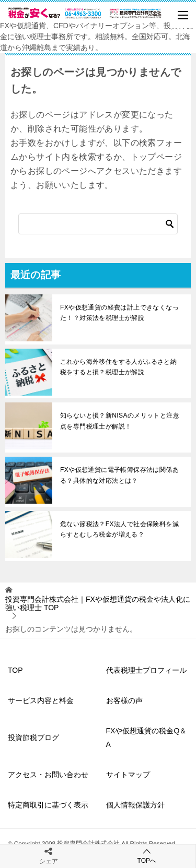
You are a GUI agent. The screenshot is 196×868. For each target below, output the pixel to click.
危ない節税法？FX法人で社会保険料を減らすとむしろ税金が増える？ (119, 529)
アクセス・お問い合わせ (48, 775)
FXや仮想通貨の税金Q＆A (147, 737)
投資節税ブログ (33, 738)
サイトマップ (128, 775)
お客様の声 (124, 700)
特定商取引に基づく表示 (48, 805)
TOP (98, 604)
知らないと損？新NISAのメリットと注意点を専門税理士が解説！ (120, 421)
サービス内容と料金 (41, 700)
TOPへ (147, 856)
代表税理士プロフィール (146, 670)
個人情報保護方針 (135, 805)
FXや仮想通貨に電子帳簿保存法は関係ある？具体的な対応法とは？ (119, 475)
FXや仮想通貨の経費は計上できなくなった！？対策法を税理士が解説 (119, 313)
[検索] (98, 224)
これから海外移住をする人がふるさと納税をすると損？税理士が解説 (118, 367)
